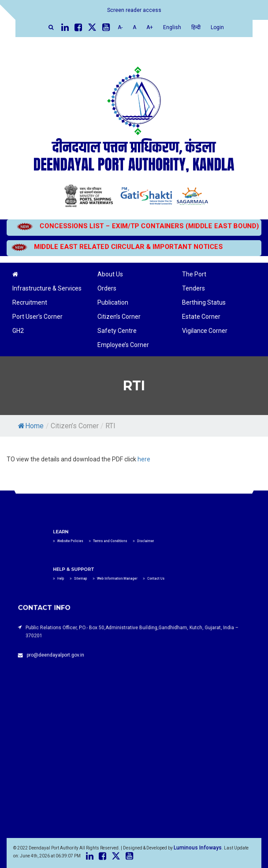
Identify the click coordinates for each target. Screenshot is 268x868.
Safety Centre (117, 331)
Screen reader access (134, 10)
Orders (107, 288)
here (144, 459)
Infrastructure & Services (47, 288)
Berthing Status (204, 302)
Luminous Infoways (198, 848)
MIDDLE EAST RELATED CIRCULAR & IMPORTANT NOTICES (119, 247)
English (172, 27)
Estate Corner (201, 317)
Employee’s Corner (123, 345)
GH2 (18, 331)
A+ (150, 27)
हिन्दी (196, 27)
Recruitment (30, 302)
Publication (113, 302)
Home (31, 426)
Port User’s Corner (37, 317)
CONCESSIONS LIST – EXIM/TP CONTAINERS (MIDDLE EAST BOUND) (132, 226)
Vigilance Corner (205, 331)
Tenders (194, 288)
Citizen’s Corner (119, 317)
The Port (194, 274)
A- (120, 27)
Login (217, 27)
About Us (110, 274)
